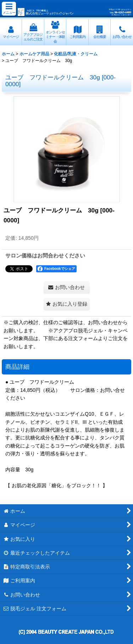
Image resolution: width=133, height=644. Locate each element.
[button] (9, 9)
